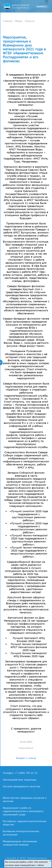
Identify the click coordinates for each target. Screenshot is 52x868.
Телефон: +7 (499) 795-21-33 (20, 773)
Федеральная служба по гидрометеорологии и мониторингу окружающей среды (23, 811)
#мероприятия (26, 748)
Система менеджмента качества (21, 786)
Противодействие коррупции (19, 780)
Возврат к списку (26, 758)
